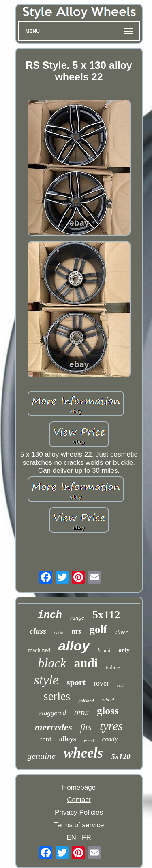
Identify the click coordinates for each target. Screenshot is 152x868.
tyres (111, 726)
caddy (110, 739)
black (52, 663)
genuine (41, 756)
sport (76, 682)
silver (121, 632)
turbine (113, 667)
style (46, 680)
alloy (74, 646)
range (77, 618)
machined (39, 650)
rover (101, 683)
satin (59, 633)
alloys (68, 739)
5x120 (121, 757)
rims (81, 712)
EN (71, 837)
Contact (79, 800)
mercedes (54, 727)
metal (89, 741)
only (124, 650)
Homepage (79, 787)
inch (50, 615)
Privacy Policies (79, 812)
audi (86, 663)
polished (86, 701)
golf (98, 629)
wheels (83, 753)
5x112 (106, 615)
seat (120, 685)
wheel (108, 700)
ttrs (77, 631)
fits (86, 727)
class (38, 631)
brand (104, 650)
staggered (53, 713)
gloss (108, 711)
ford (46, 739)
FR (87, 837)
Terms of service (79, 825)
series (57, 696)
